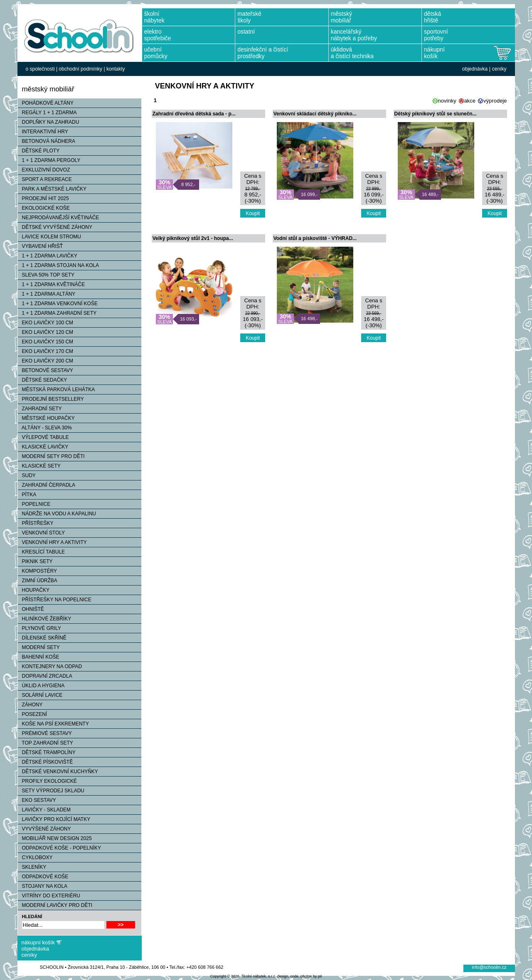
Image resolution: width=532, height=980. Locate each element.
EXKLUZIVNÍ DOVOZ (44, 170)
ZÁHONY (30, 705)
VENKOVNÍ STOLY (42, 533)
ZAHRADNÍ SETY (40, 409)
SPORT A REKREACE (45, 179)
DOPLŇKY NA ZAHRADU (49, 122)
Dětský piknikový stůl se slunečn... (436, 114)
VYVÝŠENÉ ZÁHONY (44, 829)
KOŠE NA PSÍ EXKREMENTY (53, 724)
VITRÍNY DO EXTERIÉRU (49, 896)
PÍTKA (27, 495)
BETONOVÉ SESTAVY (46, 370)
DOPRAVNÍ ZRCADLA (45, 676)
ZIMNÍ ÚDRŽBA (38, 581)
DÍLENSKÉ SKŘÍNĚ (42, 638)
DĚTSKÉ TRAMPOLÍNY (47, 752)
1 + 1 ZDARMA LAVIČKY (48, 256)
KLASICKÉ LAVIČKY (43, 447)
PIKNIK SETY (35, 561)
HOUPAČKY (34, 590)
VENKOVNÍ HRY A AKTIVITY (52, 542)
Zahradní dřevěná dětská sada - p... (194, 114)
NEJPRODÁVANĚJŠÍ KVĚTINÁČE (59, 218)
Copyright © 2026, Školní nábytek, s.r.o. (243, 976)
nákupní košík (38, 942)
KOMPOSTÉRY (37, 571)
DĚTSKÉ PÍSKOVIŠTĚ (46, 762)
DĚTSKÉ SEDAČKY (43, 380)
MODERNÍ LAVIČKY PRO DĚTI (55, 905)
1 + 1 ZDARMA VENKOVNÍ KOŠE (58, 304)
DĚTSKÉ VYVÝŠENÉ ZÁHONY (55, 227)
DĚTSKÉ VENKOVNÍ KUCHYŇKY (58, 772)
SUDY (27, 475)
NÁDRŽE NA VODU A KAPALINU (57, 514)
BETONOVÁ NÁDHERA (47, 141)
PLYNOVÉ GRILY (39, 628)
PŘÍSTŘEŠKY (36, 523)
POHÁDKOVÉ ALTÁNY (46, 103)
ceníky (499, 69)
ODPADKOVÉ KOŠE (43, 877)
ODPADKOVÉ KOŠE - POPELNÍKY (60, 848)
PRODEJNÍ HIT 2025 (43, 198)
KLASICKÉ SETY (39, 466)
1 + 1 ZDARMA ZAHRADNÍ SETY (57, 313)
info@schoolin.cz (489, 967)
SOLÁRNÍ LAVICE (40, 695)
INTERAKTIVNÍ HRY (43, 132)
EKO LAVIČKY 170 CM (46, 351)
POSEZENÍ (33, 714)
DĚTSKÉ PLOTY (39, 151)
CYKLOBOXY (35, 857)
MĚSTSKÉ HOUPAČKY (46, 418)
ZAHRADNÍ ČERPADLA (47, 485)
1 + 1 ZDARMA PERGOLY (49, 160)
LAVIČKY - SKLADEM (44, 810)
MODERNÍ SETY (39, 647)
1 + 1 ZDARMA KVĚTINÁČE (52, 284)
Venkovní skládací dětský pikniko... (315, 114)
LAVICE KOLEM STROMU (49, 237)
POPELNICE (34, 504)
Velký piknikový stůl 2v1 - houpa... (193, 238)
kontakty (116, 69)
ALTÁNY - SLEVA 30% (45, 428)
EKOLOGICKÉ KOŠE (44, 208)
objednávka (475, 69)
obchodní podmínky (80, 69)
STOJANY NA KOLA (43, 886)
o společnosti (40, 69)
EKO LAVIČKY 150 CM (46, 342)
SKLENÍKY (32, 867)
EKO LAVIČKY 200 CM (46, 361)
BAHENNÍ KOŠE (39, 657)
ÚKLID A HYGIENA (41, 686)
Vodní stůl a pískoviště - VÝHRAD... (315, 238)
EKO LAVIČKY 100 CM (46, 323)
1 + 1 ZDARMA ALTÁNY (47, 294)
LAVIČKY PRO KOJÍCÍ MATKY (54, 819)
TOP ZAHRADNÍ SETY (46, 743)
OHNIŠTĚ (31, 609)
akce (470, 101)
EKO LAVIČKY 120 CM (46, 332)
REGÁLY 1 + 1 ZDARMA (47, 113)
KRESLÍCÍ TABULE (42, 552)
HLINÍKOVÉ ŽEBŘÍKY (45, 619)
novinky (447, 101)
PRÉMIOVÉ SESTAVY (45, 733)
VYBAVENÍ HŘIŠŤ (40, 246)
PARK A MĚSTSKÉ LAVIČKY (52, 189)
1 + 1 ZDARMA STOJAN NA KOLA (59, 265)
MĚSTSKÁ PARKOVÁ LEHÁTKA (57, 390)
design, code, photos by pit (299, 976)
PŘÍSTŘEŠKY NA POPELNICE (55, 600)
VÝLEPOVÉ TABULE (43, 437)
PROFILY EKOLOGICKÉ (47, 781)
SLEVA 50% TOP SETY (46, 275)
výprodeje (495, 101)
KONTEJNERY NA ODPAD (50, 666)
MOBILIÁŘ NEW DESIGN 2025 (55, 838)
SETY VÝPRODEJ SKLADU (51, 791)
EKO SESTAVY (37, 800)
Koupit (253, 213)
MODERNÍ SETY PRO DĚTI (51, 456)
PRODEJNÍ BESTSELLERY (51, 399)
